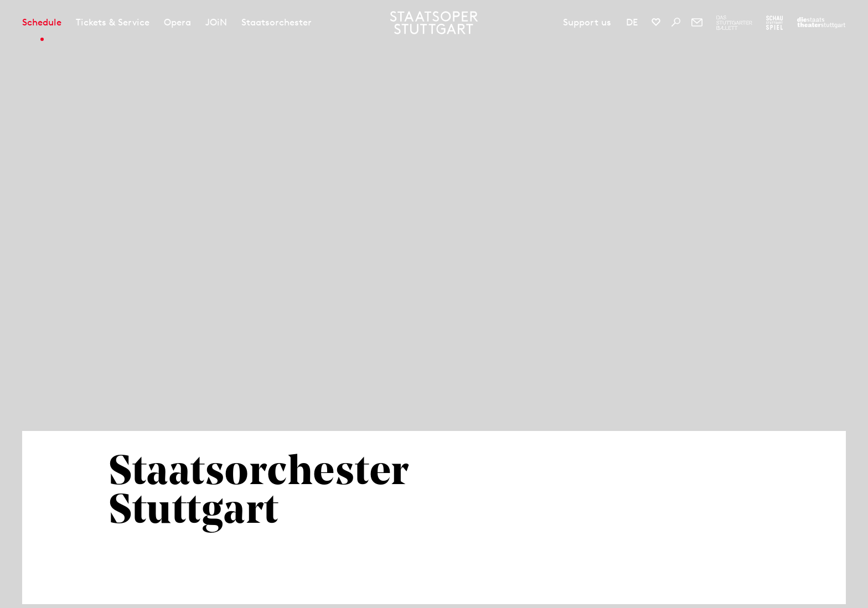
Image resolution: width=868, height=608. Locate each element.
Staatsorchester (277, 22)
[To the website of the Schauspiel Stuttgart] (774, 23)
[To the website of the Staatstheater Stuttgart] (821, 23)
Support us (587, 22)
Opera (177, 22)
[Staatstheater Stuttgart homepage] (434, 23)
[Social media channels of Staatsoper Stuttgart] (656, 22)
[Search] (676, 22)
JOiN (216, 22)
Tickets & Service (113, 22)
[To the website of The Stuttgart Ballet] (734, 23)
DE (632, 22)
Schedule (42, 22)
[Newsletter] (697, 22)
